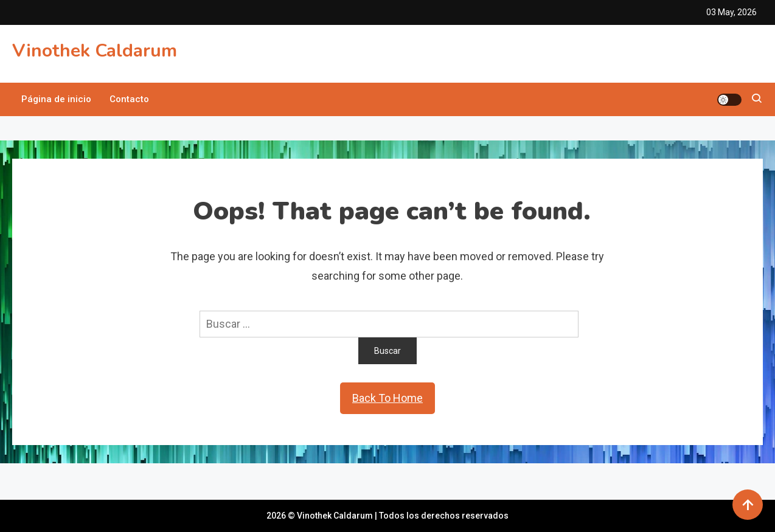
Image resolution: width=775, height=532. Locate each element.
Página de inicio (56, 99)
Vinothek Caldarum (95, 51)
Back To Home (387, 398)
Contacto (129, 99)
